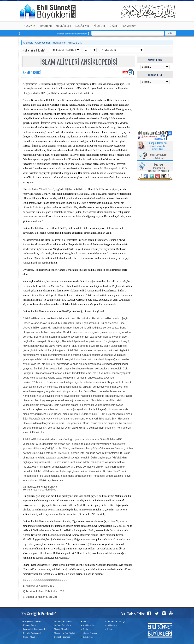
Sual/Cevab (88, 637)
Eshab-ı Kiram (29, 625)
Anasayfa (28, 43)
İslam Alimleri (59, 43)
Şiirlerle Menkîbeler (62, 629)
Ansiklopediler (43, 43)
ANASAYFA (29, 26)
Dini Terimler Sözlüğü (116, 621)
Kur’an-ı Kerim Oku (62, 625)
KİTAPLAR (99, 26)
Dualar (85, 629)
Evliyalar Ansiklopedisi (33, 633)
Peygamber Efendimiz (33, 621)
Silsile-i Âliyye (29, 637)
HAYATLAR (46, 26)
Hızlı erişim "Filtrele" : (34, 50)
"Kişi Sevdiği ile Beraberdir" (38, 614)
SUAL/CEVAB (82, 26)
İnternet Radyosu (90, 633)
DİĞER (113, 26)
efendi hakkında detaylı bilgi (158, 146)
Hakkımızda (112, 625)
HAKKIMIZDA (129, 26)
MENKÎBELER (63, 26)
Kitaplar (86, 621)
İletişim (110, 629)
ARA (170, 33)
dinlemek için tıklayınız (159, 168)
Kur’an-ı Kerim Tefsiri (63, 621)
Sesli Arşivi (159, 156)
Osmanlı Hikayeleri (62, 637)
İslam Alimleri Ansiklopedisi (35, 629)
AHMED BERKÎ (75, 43)
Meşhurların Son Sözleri (65, 633)
